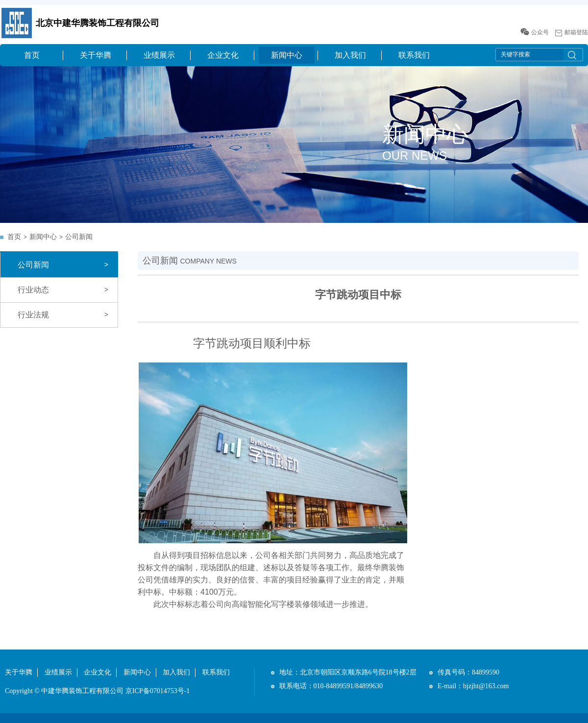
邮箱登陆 (576, 32)
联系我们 (414, 55)
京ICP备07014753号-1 (158, 691)
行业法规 (33, 315)
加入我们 (350, 55)
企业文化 (223, 55)
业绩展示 (159, 55)
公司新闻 (79, 237)
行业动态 (33, 290)
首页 (32, 55)
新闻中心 (287, 55)
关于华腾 (96, 55)
